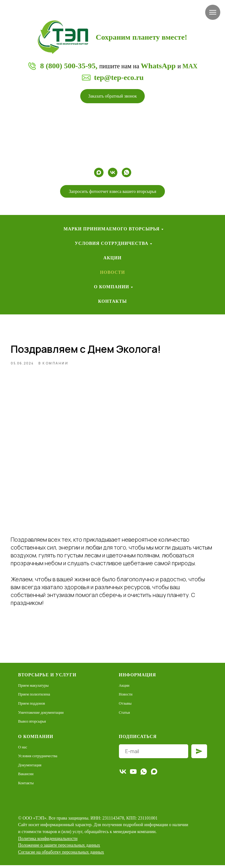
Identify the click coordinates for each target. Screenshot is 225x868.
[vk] (113, 172)
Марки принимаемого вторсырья (112, 229)
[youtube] (133, 774)
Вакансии (26, 777)
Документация (30, 768)
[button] (112, 96)
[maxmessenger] (99, 172)
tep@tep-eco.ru (119, 77)
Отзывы (125, 706)
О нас (23, 750)
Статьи (124, 715)
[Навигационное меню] (213, 12)
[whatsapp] (127, 172)
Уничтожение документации (41, 715)
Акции (113, 258)
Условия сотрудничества (112, 243)
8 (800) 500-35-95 (68, 66)
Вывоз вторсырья (32, 724)
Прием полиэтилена (34, 697)
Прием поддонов (32, 706)
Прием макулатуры (34, 688)
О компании (112, 287)
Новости (113, 272)
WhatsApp (158, 66)
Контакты (113, 301)
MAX (190, 66)
